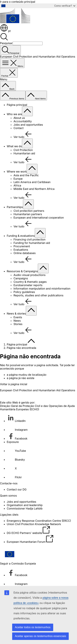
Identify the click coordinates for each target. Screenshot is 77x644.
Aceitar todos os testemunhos (33, 627)
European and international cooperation (39, 218)
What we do (14, 146)
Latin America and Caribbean (32, 182)
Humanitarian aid (24, 153)
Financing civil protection (29, 239)
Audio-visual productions (29, 275)
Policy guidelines (24, 292)
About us (19, 118)
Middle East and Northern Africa (34, 189)
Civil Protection (23, 150)
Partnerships (15, 207)
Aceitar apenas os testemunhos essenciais (40, 636)
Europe (18, 179)
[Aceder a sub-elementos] (27, 111)
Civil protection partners (29, 211)
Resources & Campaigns (22, 271)
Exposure (13, 442)
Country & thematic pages (30, 282)
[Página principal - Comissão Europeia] (15, 22)
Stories (18, 324)
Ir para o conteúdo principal (18, 2)
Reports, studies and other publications (38, 295)
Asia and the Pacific (26, 175)
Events (18, 317)
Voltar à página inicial (14, 384)
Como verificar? (65, 6)
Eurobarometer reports (28, 285)
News (17, 321)
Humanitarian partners (28, 214)
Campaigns (21, 278)
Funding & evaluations (21, 236)
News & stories (16, 314)
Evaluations (21, 250)
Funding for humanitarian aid (32, 243)
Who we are (14, 114)
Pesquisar (6, 43)
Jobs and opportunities (28, 125)
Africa (17, 185)
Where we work (17, 172)
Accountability (23, 121)
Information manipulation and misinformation (42, 289)
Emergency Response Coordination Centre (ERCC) (39, 521)
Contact (18, 128)
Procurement (22, 246)
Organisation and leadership (25, 505)
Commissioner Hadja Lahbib (25, 508)
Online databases (25, 253)
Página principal (17, 105)
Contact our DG (17, 489)
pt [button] (5, 31)
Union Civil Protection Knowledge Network (34, 524)
